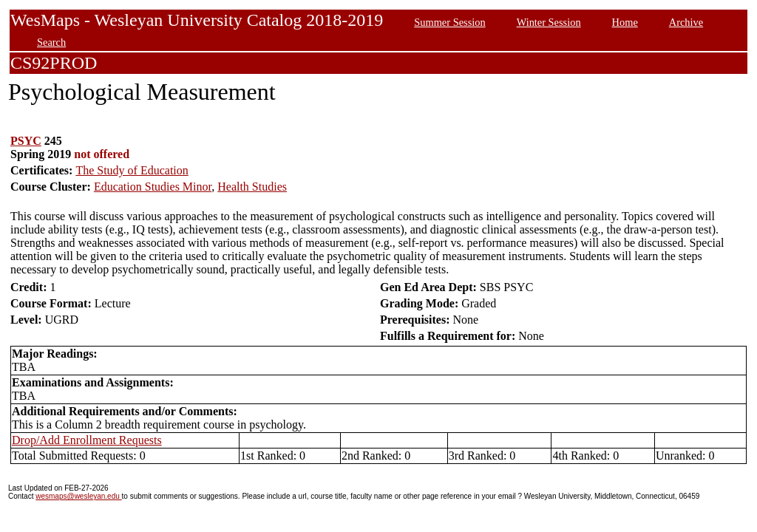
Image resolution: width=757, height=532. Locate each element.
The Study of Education (132, 170)
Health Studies (252, 187)
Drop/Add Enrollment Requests (87, 440)
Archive (686, 22)
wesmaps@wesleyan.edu (78, 496)
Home (625, 22)
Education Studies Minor (153, 187)
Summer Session (449, 22)
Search (51, 42)
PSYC (26, 141)
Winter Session (549, 22)
